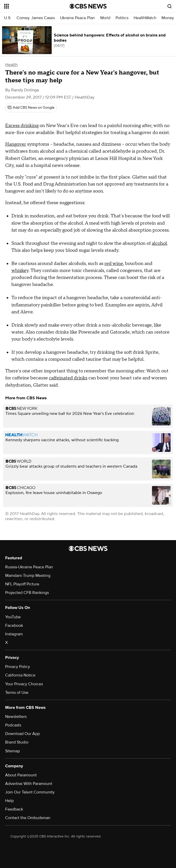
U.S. (8, 18)
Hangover (16, 144)
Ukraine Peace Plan (77, 18)
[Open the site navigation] (32, 6)
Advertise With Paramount (29, 784)
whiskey (20, 271)
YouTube (13, 617)
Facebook (14, 626)
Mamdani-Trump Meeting (28, 576)
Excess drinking (22, 126)
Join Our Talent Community (30, 792)
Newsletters (16, 717)
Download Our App (22, 734)
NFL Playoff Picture (22, 584)
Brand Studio (17, 742)
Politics (122, 18)
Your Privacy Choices (24, 684)
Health (11, 65)
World (105, 18)
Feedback (14, 809)
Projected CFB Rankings (27, 593)
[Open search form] (170, 6)
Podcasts (13, 725)
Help (9, 801)
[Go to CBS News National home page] (88, 6)
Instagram (14, 634)
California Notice (20, 675)
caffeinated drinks (68, 378)
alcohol (159, 243)
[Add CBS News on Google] (31, 108)
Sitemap (13, 751)
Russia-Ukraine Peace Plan (29, 567)
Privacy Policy (18, 667)
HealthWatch (145, 18)
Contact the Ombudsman (28, 818)
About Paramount (21, 775)
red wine (114, 264)
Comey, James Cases (36, 18)
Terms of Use (17, 693)
